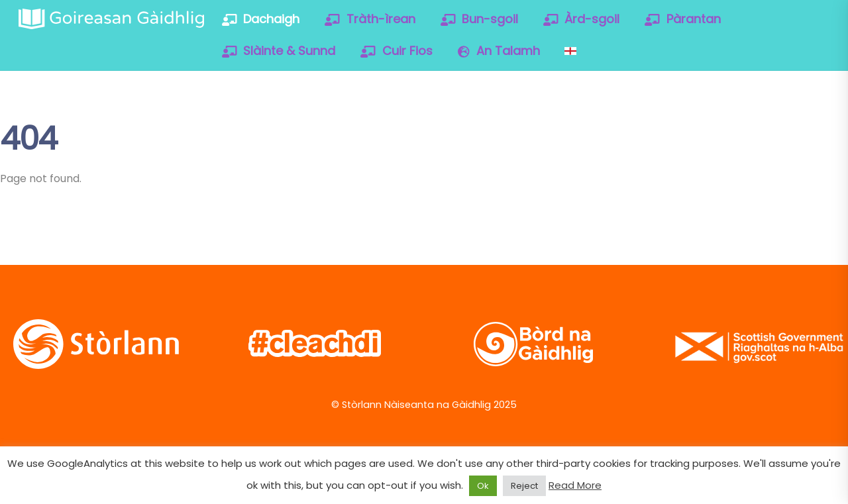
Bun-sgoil (480, 19)
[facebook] (705, 135)
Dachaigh (261, 19)
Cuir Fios (397, 51)
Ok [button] (483, 486)
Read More (575, 485)
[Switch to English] (570, 51)
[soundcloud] (790, 135)
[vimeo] (748, 135)
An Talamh (499, 51)
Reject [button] (524, 486)
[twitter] (663, 135)
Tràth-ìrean (370, 19)
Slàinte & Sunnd (279, 51)
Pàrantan (683, 19)
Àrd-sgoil (582, 19)
